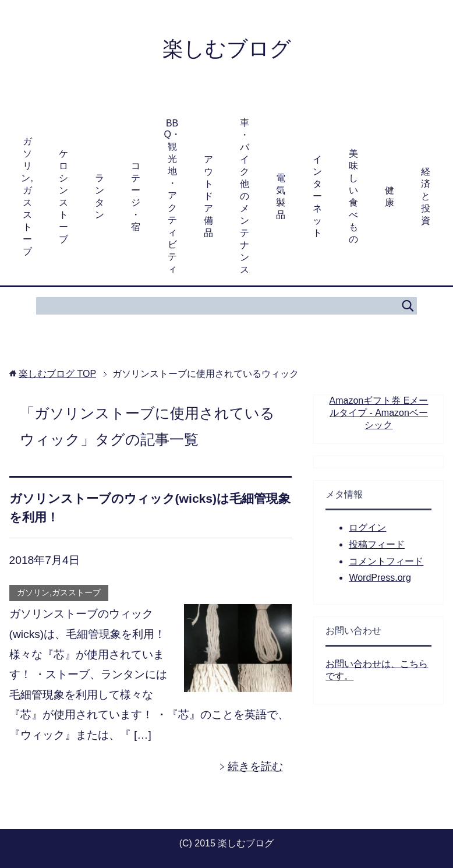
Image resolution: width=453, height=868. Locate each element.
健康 (390, 196)
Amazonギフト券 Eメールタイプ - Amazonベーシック (379, 413)
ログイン (367, 527)
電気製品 (281, 196)
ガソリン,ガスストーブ (27, 196)
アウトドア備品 (208, 196)
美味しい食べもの (353, 196)
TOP (57, 374)
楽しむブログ (227, 49)
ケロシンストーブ (63, 196)
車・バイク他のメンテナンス (245, 196)
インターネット (317, 196)
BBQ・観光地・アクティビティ (172, 196)
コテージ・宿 (136, 196)
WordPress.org (380, 578)
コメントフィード (386, 561)
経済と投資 (426, 196)
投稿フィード (377, 544)
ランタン (100, 196)
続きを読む (255, 766)
